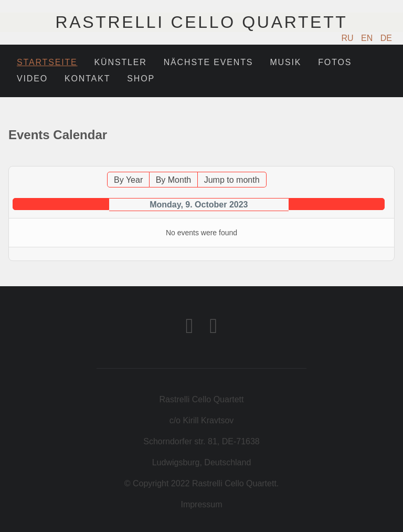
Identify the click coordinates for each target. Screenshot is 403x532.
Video (32, 79)
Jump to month (232, 180)
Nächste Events (209, 62)
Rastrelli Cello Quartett (201, 22)
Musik (285, 62)
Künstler (121, 62)
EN (368, 38)
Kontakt (87, 79)
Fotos (335, 62)
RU (349, 38)
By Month (174, 180)
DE (386, 38)
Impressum (201, 504)
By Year (128, 180)
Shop (141, 79)
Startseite (47, 62)
